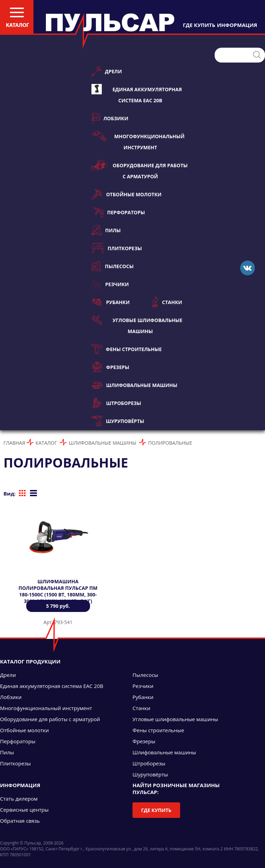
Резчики (110, 284)
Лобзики (110, 118)
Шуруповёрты (118, 421)
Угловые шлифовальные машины (137, 325)
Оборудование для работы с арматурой (140, 170)
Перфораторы (118, 212)
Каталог (46, 443)
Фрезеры (110, 367)
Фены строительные (127, 349)
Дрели (107, 71)
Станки (167, 302)
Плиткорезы (117, 248)
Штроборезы (116, 403)
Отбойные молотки (126, 194)
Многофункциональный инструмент (138, 141)
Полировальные (170, 443)
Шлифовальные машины (134, 385)
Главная (14, 443)
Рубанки (111, 302)
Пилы (106, 230)
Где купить (156, 810)
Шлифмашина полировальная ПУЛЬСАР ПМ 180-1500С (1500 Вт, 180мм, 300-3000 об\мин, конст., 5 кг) (58, 591)
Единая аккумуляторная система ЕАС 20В (137, 94)
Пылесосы (112, 266)
